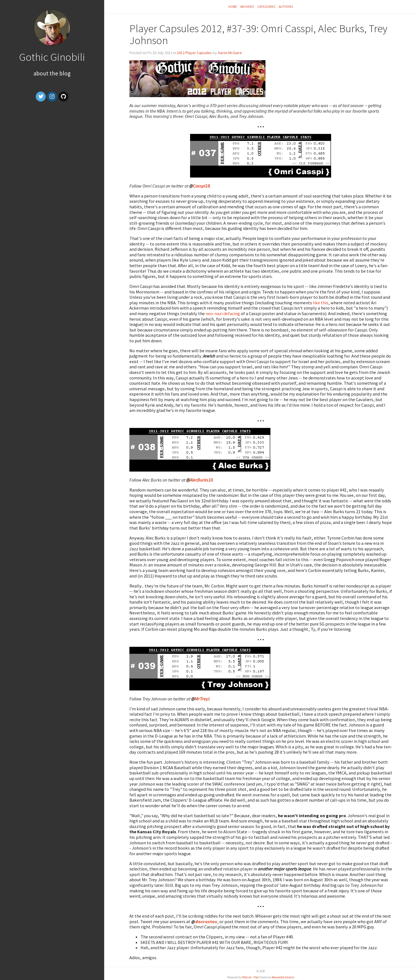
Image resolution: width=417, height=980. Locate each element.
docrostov (206, 921)
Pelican (247, 977)
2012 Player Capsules (194, 53)
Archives (247, 7)
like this (321, 303)
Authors (286, 7)
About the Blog (52, 73)
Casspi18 (201, 186)
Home (233, 7)
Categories (266, 7)
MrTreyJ (202, 699)
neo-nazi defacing (223, 313)
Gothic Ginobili (52, 57)
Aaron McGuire (230, 53)
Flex (256, 977)
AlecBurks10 (201, 480)
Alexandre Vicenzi (283, 977)
